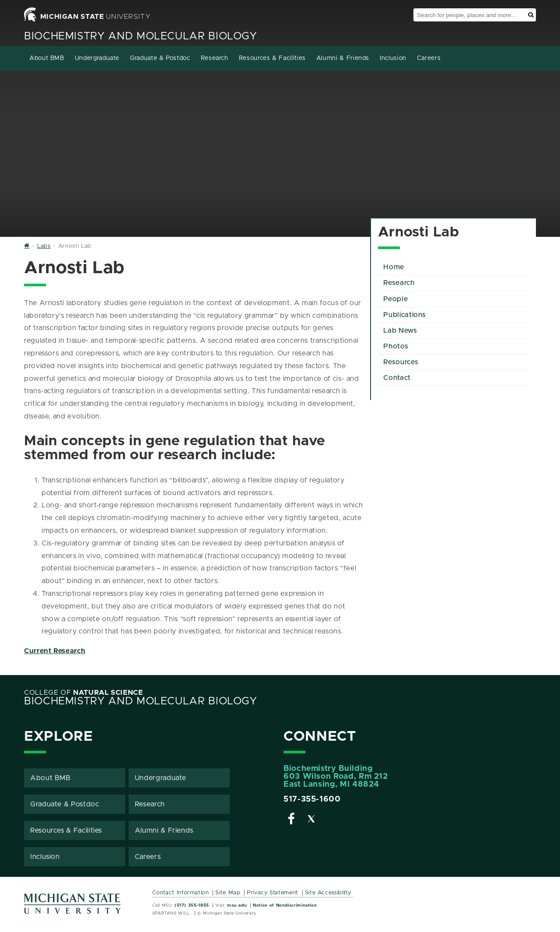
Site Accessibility (328, 893)
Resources (401, 362)
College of (84, 693)
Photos (396, 346)
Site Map (228, 893)
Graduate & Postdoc (160, 58)
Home (394, 267)
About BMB (47, 58)
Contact (397, 378)
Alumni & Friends (343, 58)
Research (215, 58)
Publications (405, 315)
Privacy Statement (273, 893)
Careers (429, 58)
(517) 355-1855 (192, 905)
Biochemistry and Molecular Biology (141, 36)
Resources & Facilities (272, 58)
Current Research (55, 651)
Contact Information (181, 893)
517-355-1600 (312, 799)
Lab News (400, 331)
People (395, 299)
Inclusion (393, 58)
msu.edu (237, 905)
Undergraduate (97, 58)
